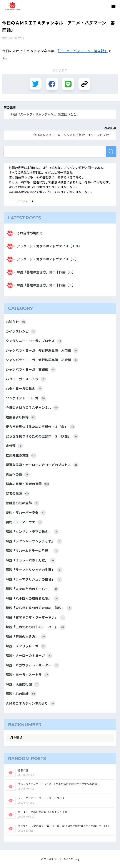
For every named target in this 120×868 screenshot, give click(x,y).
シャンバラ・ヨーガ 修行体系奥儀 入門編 (42, 351)
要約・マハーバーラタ (26, 513)
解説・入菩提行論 (23, 684)
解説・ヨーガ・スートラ (27, 675)
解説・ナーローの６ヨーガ (29, 656)
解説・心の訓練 (21, 694)
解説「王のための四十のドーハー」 (36, 627)
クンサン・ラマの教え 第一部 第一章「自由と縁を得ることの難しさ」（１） (64, 826)
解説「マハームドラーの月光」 (32, 551)
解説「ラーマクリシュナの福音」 (34, 579)
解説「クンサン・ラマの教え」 (32, 532)
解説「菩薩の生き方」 (26, 637)
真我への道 (18, 475)
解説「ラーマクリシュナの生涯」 (34, 570)
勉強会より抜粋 (21, 417)
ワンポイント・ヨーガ (26, 398)
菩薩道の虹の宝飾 (23, 503)
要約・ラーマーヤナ (24, 522)
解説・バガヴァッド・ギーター (32, 665)
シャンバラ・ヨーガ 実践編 (31, 370)
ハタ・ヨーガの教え (24, 389)
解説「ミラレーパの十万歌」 (31, 560)
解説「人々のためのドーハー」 (32, 589)
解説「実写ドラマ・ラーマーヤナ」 (36, 618)
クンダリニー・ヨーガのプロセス (34, 341)
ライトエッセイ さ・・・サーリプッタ (41, 798)
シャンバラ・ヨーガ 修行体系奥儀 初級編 (42, 360)
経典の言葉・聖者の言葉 (27, 484)
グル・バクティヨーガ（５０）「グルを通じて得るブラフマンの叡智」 (59, 784)
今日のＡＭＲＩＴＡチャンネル (32, 408)
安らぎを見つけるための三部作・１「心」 (41, 427)
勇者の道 (23, 770)
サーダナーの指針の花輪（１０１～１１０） (44, 812)
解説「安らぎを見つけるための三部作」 (39, 608)
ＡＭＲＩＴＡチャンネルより (31, 703)
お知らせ (16, 322)
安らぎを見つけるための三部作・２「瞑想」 (42, 436)
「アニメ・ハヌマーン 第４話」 (83, 51)
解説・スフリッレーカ (26, 646)
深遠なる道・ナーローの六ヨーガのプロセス (42, 465)
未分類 (14, 446)
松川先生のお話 (21, 455)
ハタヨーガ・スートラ (26, 379)
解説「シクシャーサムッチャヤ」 (34, 541)
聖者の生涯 (18, 494)
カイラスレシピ (21, 331)
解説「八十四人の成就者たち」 (32, 599)
